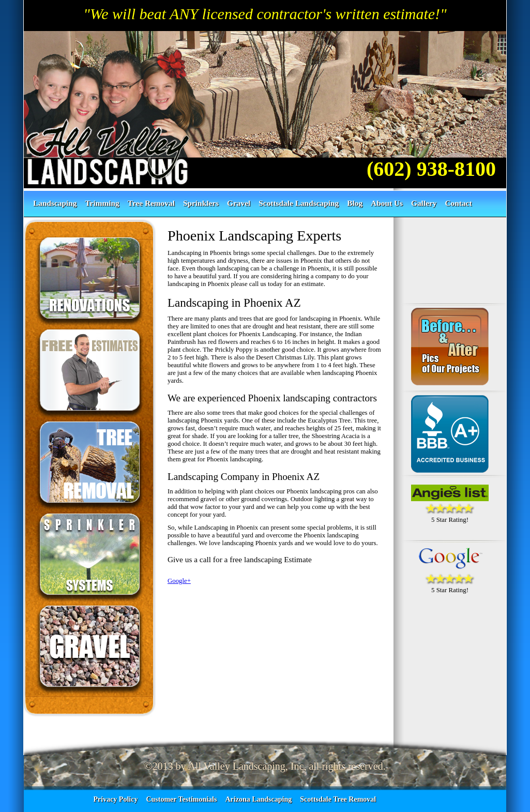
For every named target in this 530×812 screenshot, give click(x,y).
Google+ (179, 581)
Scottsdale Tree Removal (338, 799)
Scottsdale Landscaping (299, 203)
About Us (387, 203)
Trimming (102, 203)
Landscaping (55, 203)
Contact (458, 203)
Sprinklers (201, 203)
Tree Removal (151, 203)
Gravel (239, 203)
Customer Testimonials (181, 799)
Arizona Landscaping (258, 799)
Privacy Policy (116, 799)
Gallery (424, 203)
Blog (355, 203)
